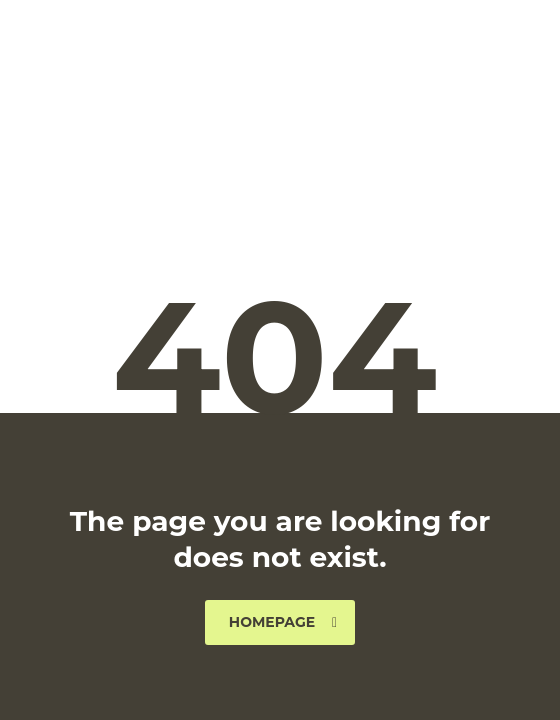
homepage (283, 622)
